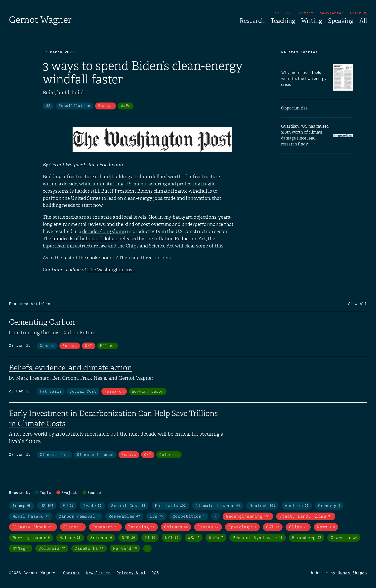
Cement (47, 346)
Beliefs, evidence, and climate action (70, 368)
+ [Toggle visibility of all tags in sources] (147, 549)
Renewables (124, 517)
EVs (156, 517)
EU (68, 506)
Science (101, 538)
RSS (155, 573)
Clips (298, 527)
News (326, 527)
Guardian (344, 538)
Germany (329, 506)
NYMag (21, 549)
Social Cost (83, 392)
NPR (128, 538)
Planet (73, 527)
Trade (92, 506)
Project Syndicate (257, 538)
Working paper (148, 392)
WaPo (126, 106)
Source (94, 493)
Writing (312, 21)
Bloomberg (306, 538)
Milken (107, 346)
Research (252, 21)
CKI (89, 346)
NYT (172, 538)
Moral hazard (31, 517)
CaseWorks (89, 549)
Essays (105, 106)
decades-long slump (104, 232)
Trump (22, 506)
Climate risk (54, 455)
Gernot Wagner (40, 20)
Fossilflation (74, 106)
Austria (297, 506)
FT (150, 538)
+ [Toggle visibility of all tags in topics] (215, 517)
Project (69, 493)
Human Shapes (352, 573)
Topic (45, 493)
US (48, 106)
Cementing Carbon (42, 322)
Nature (70, 538)
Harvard (125, 549)
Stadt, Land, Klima (306, 517)
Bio (276, 13)
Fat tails (51, 392)
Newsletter (332, 13)
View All (357, 304)
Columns (176, 527)
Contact (305, 13)
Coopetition (189, 517)
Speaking (341, 21)
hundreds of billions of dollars (85, 239)
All (363, 21)
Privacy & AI (131, 573)
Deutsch (262, 506)
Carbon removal (79, 517)
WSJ (194, 538)
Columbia (169, 455)
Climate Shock (33, 527)
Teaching (283, 21)
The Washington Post (111, 270)
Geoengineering (248, 517)
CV (288, 13)
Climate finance (95, 455)
